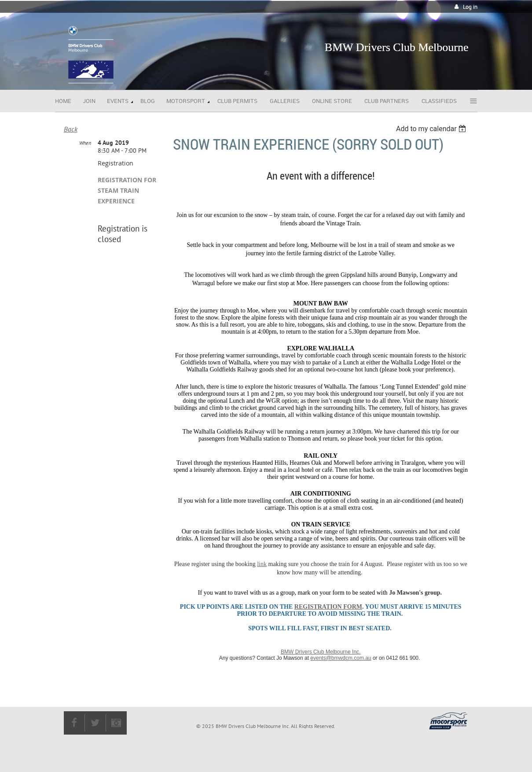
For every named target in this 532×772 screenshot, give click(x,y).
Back (71, 129)
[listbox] (432, 129)
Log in (470, 7)
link (262, 564)
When (85, 143)
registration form (328, 607)
